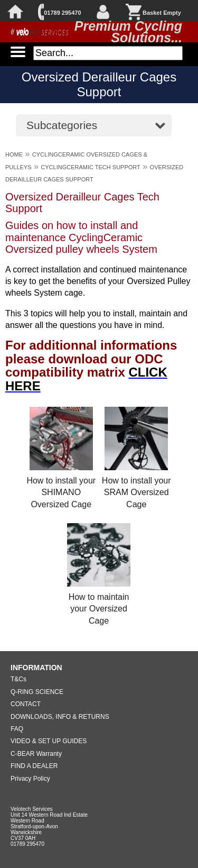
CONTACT (26, 704)
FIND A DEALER (34, 766)
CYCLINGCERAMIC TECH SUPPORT (90, 167)
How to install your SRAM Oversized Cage (136, 492)
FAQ (17, 729)
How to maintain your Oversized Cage (99, 609)
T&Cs (18, 679)
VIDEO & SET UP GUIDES (49, 741)
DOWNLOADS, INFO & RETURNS (60, 717)
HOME (14, 154)
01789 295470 (62, 13)
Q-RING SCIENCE (37, 692)
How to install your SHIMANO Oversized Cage (61, 492)
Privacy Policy (30, 779)
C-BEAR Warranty (36, 754)
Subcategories (62, 125)
